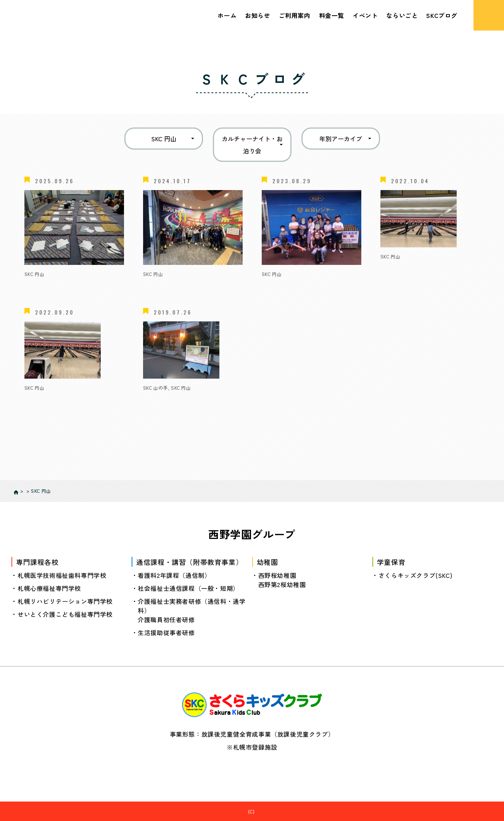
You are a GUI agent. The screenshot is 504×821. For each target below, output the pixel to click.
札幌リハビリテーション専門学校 (65, 601)
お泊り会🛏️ (278, 285)
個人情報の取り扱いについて (252, 771)
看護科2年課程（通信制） (174, 575)
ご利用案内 (295, 15)
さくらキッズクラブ (256, 811)
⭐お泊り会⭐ (45, 285)
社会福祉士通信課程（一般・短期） (188, 588)
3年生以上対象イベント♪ (417, 267)
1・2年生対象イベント (56, 398)
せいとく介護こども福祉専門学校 (65, 614)
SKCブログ (442, 15)
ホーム (227, 15)
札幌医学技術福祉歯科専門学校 (62, 575)
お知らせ (258, 15)
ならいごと (402, 15)
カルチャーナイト (168, 398)
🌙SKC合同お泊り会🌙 (176, 285)
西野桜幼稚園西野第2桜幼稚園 (282, 579)
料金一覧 (332, 15)
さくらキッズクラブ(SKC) (415, 575)
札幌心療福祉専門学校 (49, 588)
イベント (365, 15)
